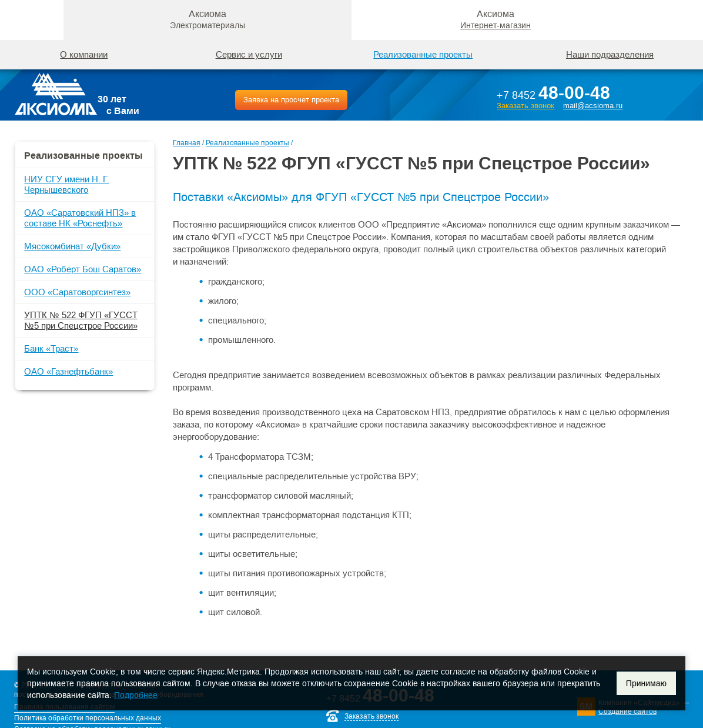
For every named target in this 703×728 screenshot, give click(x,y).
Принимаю (646, 683)
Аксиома (207, 19)
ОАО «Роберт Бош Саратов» (83, 269)
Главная (187, 143)
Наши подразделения (610, 54)
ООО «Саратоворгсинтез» (77, 292)
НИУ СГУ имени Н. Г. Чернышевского (66, 184)
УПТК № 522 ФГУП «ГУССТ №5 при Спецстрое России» (81, 320)
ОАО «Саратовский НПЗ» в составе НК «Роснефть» (80, 218)
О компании (84, 54)
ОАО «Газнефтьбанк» (68, 371)
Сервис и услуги (249, 54)
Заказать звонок (525, 106)
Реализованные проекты (247, 143)
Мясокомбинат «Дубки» (72, 246)
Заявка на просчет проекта (291, 100)
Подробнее (136, 695)
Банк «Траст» (51, 348)
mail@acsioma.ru (593, 106)
